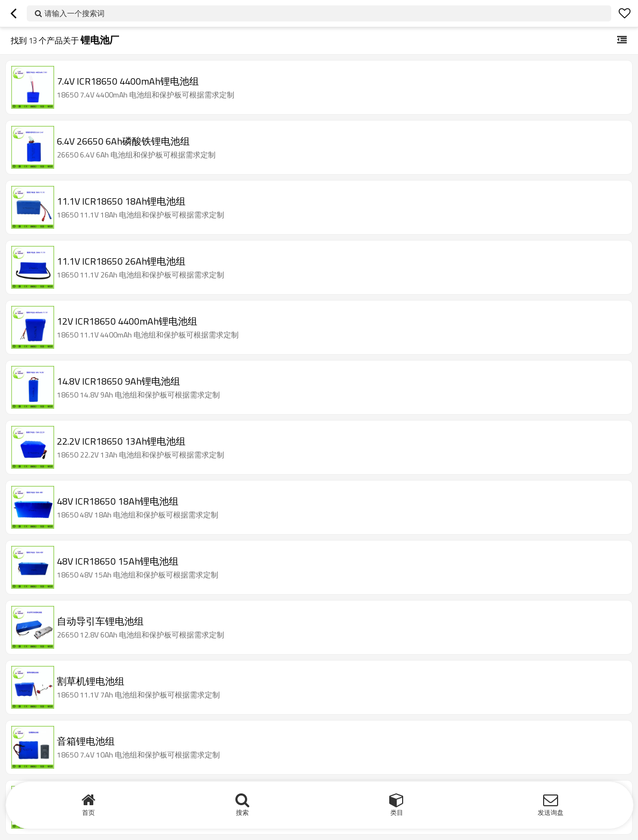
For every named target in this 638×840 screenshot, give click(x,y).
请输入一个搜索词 (75, 13)
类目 (397, 812)
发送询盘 (551, 812)
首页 (88, 812)
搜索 (242, 812)
